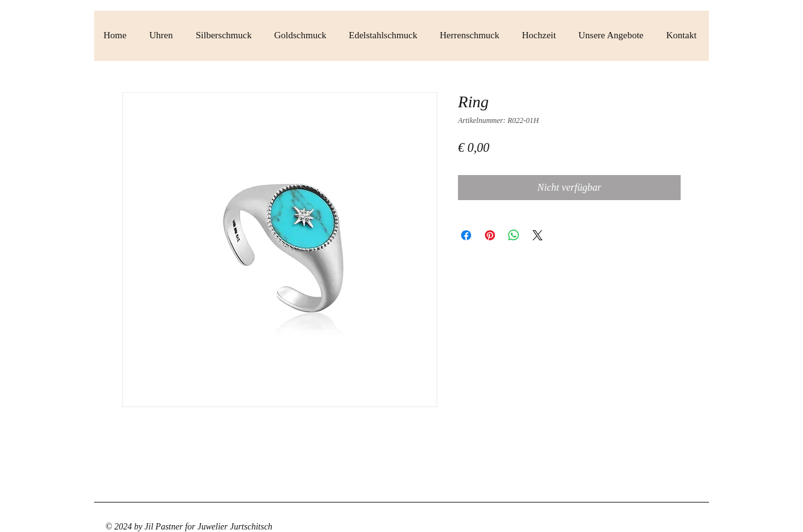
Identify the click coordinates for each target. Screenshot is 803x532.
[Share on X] (538, 235)
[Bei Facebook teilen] (466, 235)
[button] (163, 35)
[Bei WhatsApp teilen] (514, 235)
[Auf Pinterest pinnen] (490, 235)
